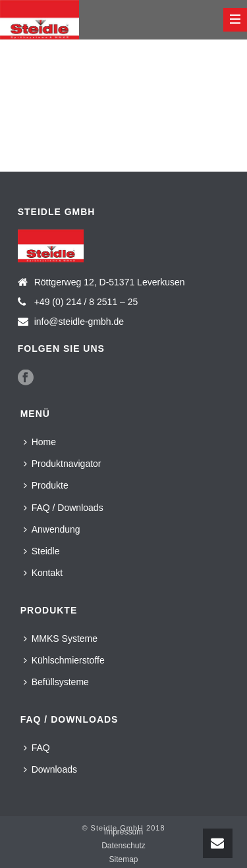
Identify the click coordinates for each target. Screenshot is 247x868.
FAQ (37, 748)
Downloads (50, 769)
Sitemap (123, 859)
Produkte (46, 485)
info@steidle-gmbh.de (79, 322)
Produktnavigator (63, 464)
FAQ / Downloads (64, 508)
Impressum (123, 832)
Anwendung (52, 529)
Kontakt (43, 573)
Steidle (42, 551)
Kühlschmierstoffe (64, 660)
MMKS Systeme (61, 639)
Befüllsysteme (56, 682)
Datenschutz (123, 846)
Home (40, 442)
